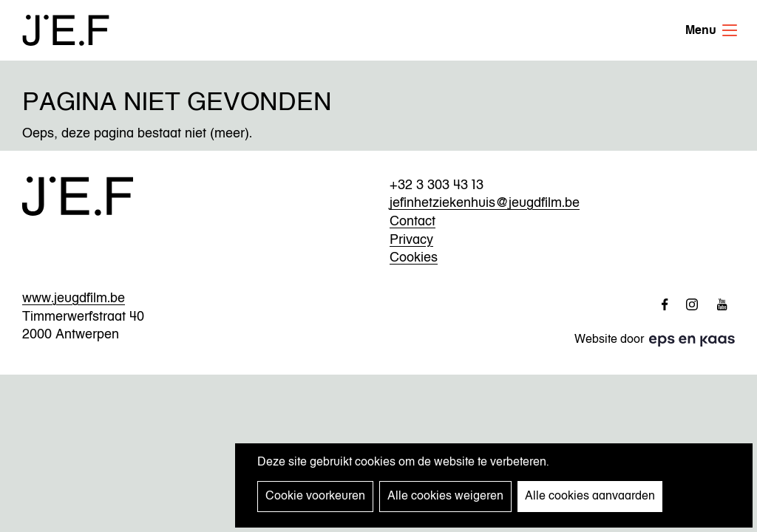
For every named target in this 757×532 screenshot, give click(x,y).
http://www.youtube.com (716, 304)
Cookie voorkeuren (315, 497)
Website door (627, 340)
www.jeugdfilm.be (74, 299)
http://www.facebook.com (657, 304)
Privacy (411, 240)
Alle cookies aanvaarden (590, 497)
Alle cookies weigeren (445, 497)
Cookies (414, 258)
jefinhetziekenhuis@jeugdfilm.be (485, 203)
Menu (730, 30)
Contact (413, 222)
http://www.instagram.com (687, 304)
